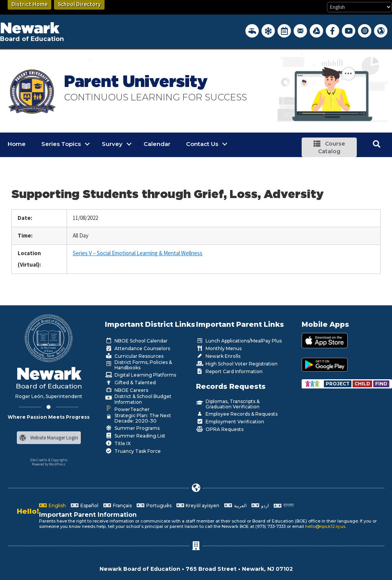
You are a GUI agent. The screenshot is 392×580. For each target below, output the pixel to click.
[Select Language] (359, 7)
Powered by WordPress (49, 464)
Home (17, 144)
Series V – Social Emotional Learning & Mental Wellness (138, 253)
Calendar (157, 144)
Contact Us (202, 144)
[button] (329, 147)
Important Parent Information (88, 515)
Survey (112, 144)
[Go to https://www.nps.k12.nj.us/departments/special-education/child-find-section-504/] (338, 384)
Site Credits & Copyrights (49, 460)
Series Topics (61, 144)
